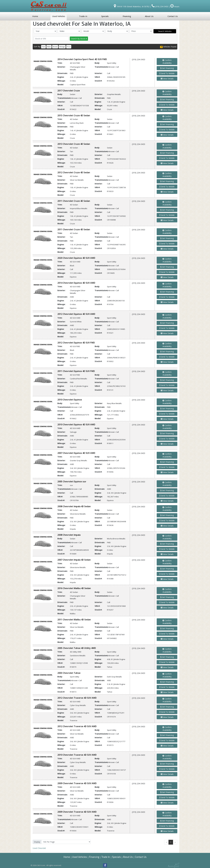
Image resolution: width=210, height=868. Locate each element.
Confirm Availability (167, 62)
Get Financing (167, 68)
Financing (94, 857)
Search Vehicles (165, 31)
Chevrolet (39, 848)
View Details (167, 79)
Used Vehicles (80, 857)
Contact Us (141, 857)
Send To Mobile (167, 73)
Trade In (106, 857)
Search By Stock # (79, 39)
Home (67, 857)
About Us (128, 857)
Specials (116, 857)
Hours (175, 6)
